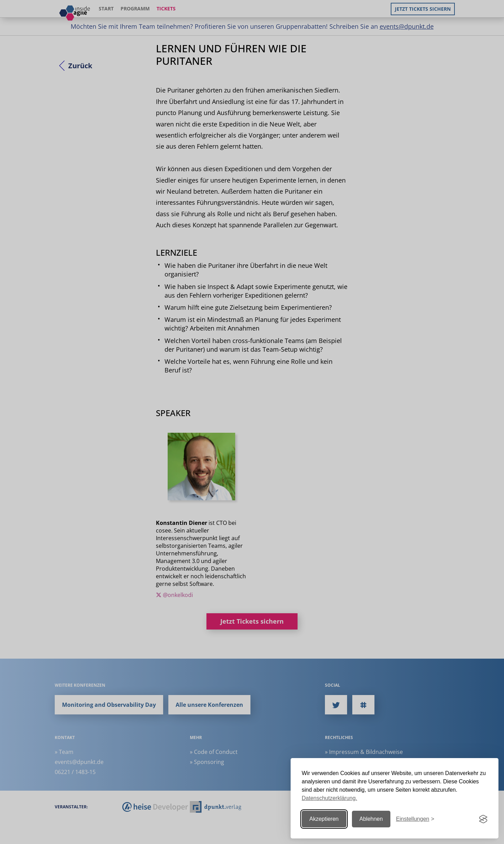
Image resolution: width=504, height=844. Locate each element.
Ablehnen (371, 819)
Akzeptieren (324, 819)
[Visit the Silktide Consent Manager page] (483, 819)
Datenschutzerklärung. (329, 798)
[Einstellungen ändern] (415, 819)
